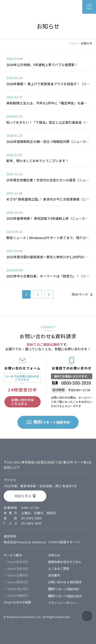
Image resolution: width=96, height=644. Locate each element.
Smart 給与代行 (18, 562)
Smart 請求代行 (18, 582)
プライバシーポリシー (63, 603)
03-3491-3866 (32, 518)
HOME (73, 43)
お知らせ (54, 555)
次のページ (80, 294)
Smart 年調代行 (18, 595)
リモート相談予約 (64, 589)
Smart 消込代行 (18, 589)
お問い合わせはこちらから (23, 402)
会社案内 (54, 575)
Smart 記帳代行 (18, 575)
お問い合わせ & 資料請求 (65, 582)
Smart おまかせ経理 (17, 602)
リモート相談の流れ (65, 596)
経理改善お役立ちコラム (65, 562)
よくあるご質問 (59, 568)
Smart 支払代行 (18, 568)
